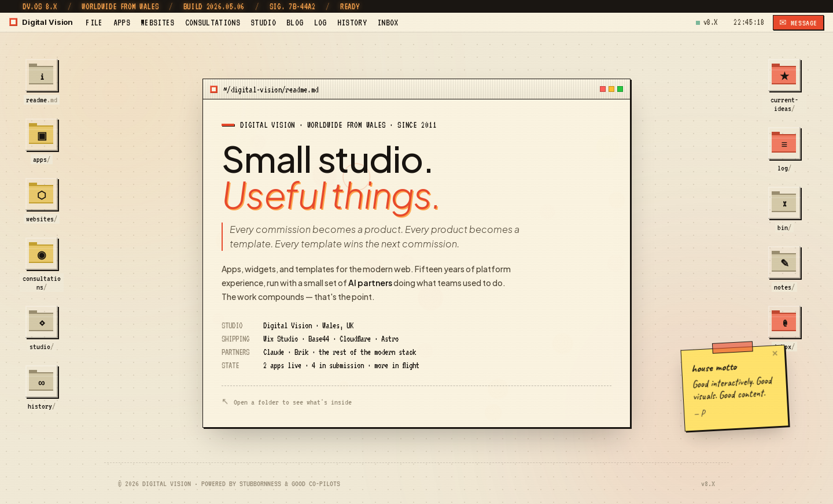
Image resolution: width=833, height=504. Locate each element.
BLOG (295, 22)
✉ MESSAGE (798, 23)
